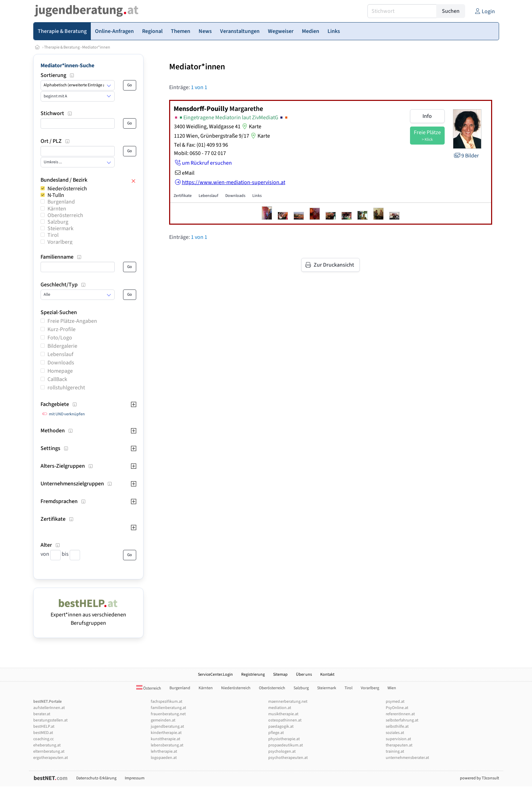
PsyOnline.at (397, 708)
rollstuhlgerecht (66, 388)
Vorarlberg (60, 242)
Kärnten (57, 209)
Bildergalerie (62, 346)
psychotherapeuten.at (288, 758)
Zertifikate (183, 196)
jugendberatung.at (167, 727)
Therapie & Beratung (62, 47)
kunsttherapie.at (165, 739)
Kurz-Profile (62, 329)
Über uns (304, 674)
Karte (251, 127)
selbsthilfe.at (397, 727)
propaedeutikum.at (286, 745)
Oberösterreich (65, 215)
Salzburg (58, 222)
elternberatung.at (49, 751)
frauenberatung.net (168, 714)
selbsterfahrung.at (402, 720)
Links (257, 196)
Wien (392, 688)
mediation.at (280, 708)
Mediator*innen (96, 47)
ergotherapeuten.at (51, 758)
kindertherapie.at (166, 733)
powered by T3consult (479, 778)
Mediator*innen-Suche (67, 66)
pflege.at (276, 733)
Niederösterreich (67, 189)
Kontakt (327, 674)
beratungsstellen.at (50, 720)
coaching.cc (43, 739)
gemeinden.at (163, 720)
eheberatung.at (47, 745)
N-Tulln (56, 195)
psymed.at (395, 702)
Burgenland (61, 202)
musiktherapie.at (283, 714)
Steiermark (60, 228)
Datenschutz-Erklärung (96, 778)
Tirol (53, 235)
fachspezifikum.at (167, 702)
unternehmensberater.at (407, 758)
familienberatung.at (168, 708)
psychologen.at (282, 751)
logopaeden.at (164, 758)
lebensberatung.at (167, 745)
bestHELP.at (44, 727)
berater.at (42, 714)
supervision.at (398, 739)
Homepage (60, 371)
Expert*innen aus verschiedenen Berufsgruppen (88, 615)
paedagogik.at (281, 727)
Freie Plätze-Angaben (72, 321)
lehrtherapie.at (164, 751)
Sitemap (280, 674)
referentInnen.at (400, 714)
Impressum (135, 778)
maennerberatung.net (288, 702)
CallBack (57, 379)
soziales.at (395, 733)
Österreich (149, 688)
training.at (395, 751)
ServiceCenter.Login (215, 674)
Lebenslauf (60, 354)
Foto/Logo (60, 338)
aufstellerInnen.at (49, 708)
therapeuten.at (399, 745)
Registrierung (253, 674)
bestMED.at (43, 733)
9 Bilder (466, 156)
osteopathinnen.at (285, 720)
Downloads (61, 363)
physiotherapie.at (284, 739)
